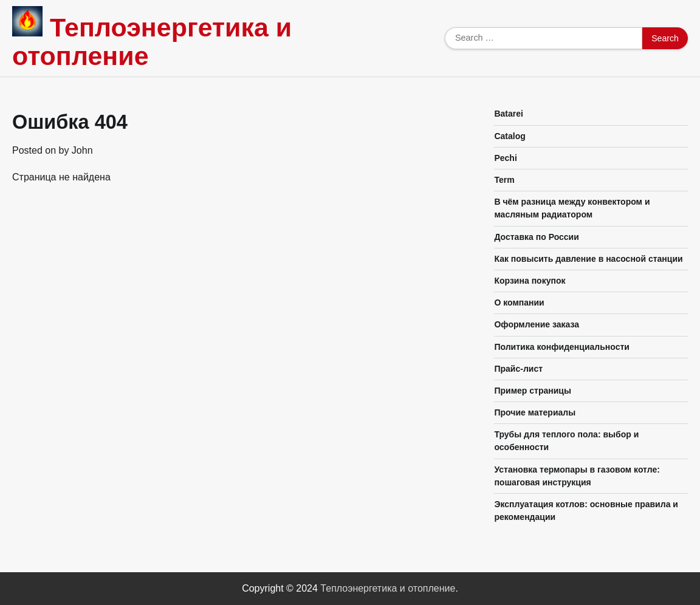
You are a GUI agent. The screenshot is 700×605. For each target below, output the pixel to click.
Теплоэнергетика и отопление (152, 42)
